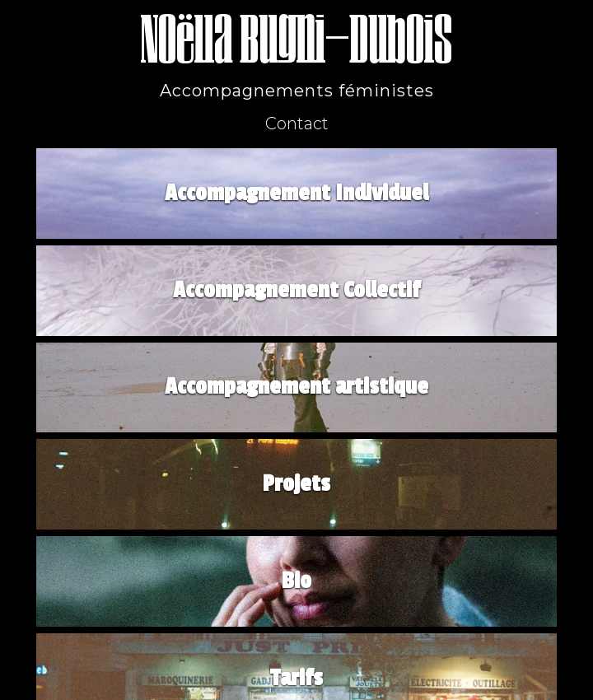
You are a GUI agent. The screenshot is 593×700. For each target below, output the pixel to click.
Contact (297, 124)
